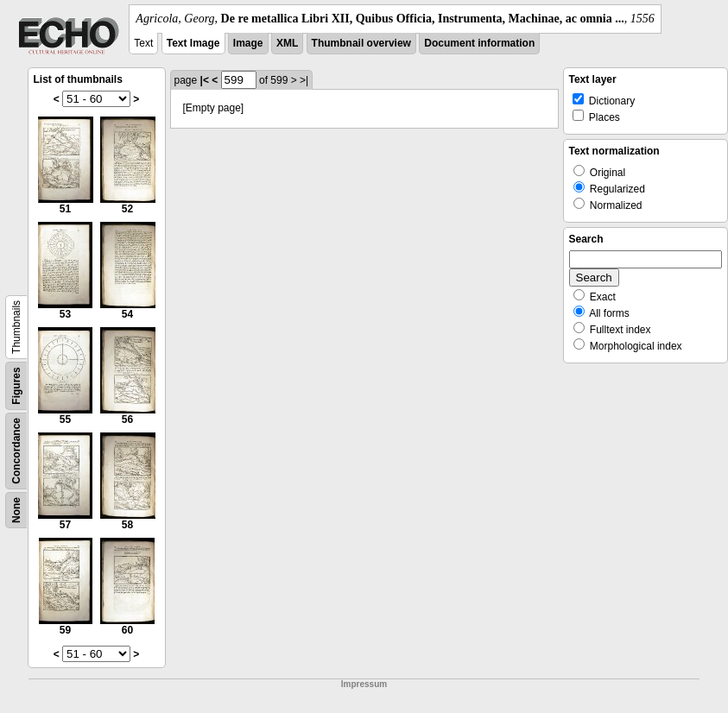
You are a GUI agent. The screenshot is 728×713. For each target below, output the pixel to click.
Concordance (16, 451)
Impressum (364, 684)
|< (205, 80)
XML (287, 43)
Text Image (193, 43)
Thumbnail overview (361, 43)
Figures (16, 385)
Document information (479, 43)
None (16, 510)
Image (248, 43)
